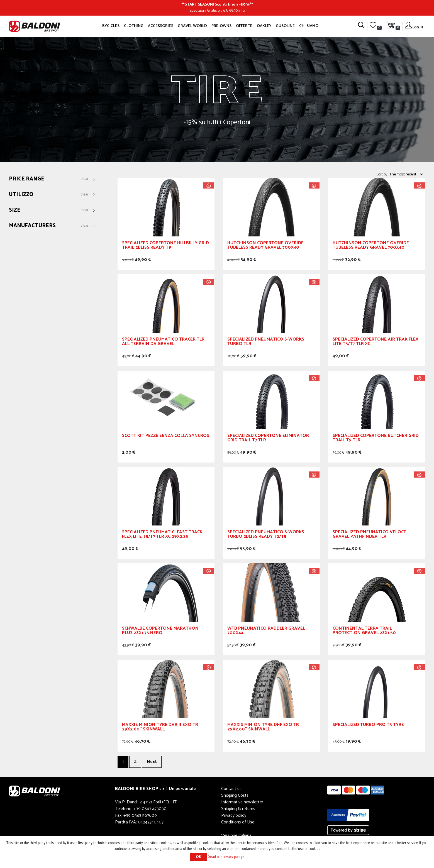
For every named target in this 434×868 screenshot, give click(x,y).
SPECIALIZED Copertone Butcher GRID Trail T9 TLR (376, 439)
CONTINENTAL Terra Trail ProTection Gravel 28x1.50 (364, 631)
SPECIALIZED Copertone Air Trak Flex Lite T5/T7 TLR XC (376, 342)
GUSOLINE (285, 26)
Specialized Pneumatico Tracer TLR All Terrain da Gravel (163, 342)
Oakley (264, 26)
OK (199, 857)
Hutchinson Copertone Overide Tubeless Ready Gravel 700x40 (265, 246)
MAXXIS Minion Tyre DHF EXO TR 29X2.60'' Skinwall (263, 728)
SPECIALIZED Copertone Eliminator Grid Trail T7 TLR (268, 439)
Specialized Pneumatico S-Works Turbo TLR (266, 342)
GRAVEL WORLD (192, 26)
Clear (85, 179)
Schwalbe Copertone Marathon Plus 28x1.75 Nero (160, 631)
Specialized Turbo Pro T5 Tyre (368, 726)
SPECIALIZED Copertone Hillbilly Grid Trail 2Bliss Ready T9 (165, 246)
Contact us (231, 789)
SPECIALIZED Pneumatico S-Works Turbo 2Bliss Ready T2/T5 (266, 535)
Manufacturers (32, 226)
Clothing (134, 26)
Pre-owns (221, 26)
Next (152, 762)
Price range (27, 179)
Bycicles (111, 26)
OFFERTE (244, 26)
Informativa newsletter (242, 802)
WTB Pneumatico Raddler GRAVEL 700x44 (266, 631)
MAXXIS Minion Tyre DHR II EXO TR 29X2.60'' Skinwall (160, 728)
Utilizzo (21, 195)
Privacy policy (234, 816)
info (242, 11)
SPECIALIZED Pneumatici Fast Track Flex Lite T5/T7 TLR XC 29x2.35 (162, 535)
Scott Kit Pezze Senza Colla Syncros (166, 437)
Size (15, 210)
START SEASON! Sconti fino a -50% (217, 4)
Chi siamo (309, 26)
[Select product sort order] (406, 174)
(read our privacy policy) (226, 857)
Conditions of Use (238, 822)
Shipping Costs (235, 795)
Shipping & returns (238, 809)
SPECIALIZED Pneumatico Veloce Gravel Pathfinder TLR (369, 535)
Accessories (161, 26)
